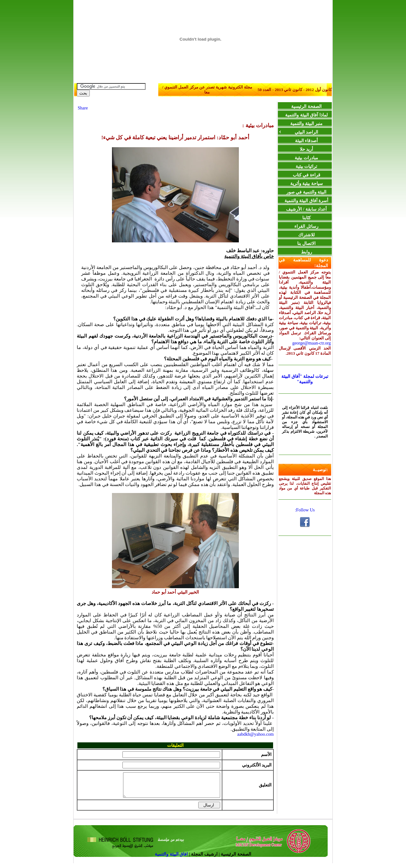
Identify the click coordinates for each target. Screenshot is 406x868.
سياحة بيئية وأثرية (307, 184)
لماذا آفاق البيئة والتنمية (306, 115)
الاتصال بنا (306, 243)
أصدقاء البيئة (307, 141)
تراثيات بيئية (307, 166)
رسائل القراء (306, 226)
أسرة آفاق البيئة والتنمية (307, 201)
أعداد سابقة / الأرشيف (306, 209)
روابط (307, 252)
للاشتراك (306, 235)
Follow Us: (305, 510)
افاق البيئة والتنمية (172, 859)
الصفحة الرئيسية (306, 106)
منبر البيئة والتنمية (306, 124)
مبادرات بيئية (306, 158)
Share (83, 108)
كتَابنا (307, 218)
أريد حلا (307, 149)
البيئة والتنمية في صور (307, 192)
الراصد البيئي (298, 132)
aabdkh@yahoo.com (255, 734)
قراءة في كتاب (307, 175)
